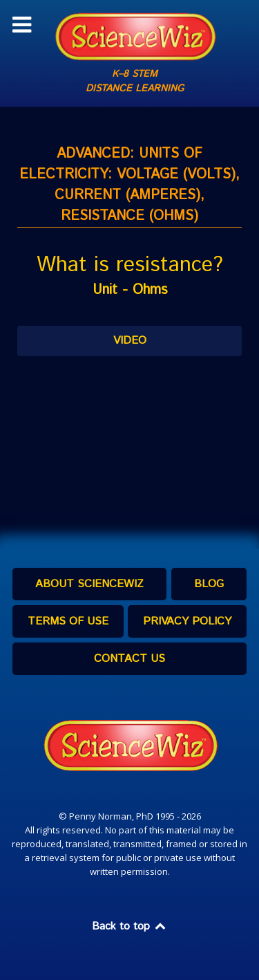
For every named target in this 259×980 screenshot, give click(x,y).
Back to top (130, 926)
